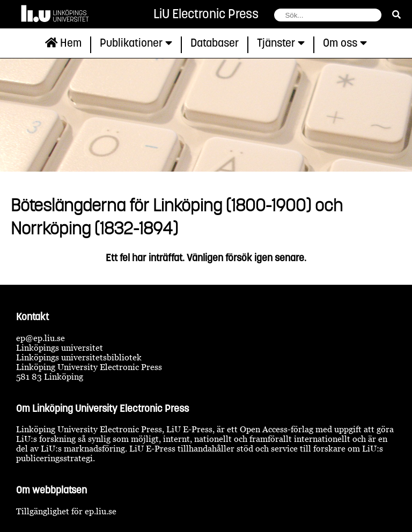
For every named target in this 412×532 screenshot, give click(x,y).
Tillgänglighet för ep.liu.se (66, 511)
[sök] (396, 14)
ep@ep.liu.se (41, 338)
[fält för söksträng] (328, 15)
